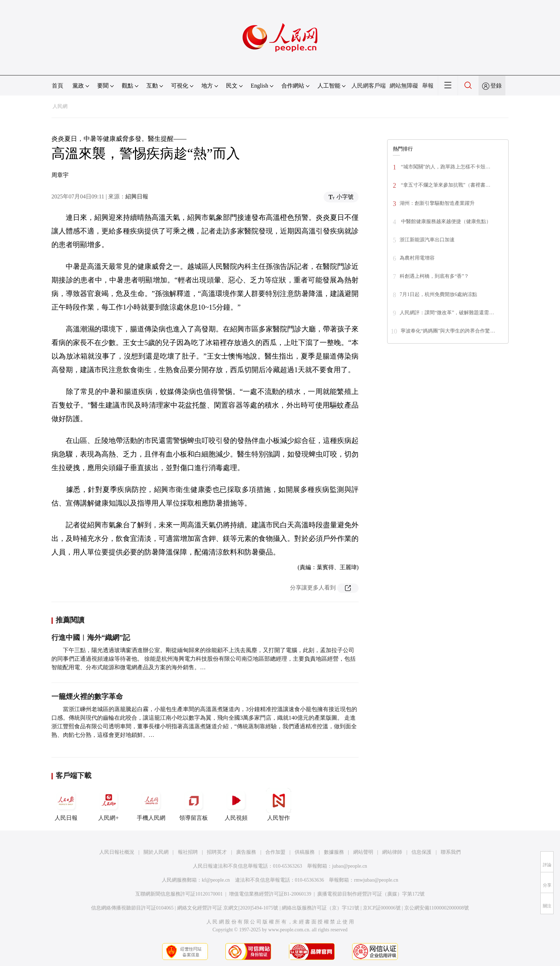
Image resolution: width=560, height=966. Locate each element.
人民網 (60, 106)
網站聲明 (363, 852)
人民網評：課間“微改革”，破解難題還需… (447, 313)
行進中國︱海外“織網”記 (91, 637)
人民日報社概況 (117, 852)
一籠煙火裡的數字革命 (87, 696)
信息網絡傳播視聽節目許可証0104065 (132, 908)
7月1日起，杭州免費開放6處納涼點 (438, 294)
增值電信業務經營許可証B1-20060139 (270, 894)
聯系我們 (451, 852)
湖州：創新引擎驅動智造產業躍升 (437, 203)
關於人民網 (156, 852)
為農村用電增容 (417, 258)
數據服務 (334, 852)
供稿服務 (305, 852)
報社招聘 (188, 852)
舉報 (428, 86)
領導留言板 (194, 804)
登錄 (496, 86)
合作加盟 (275, 852)
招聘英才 (217, 852)
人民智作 (279, 804)
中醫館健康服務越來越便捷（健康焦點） (445, 221)
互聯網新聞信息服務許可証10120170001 (179, 894)
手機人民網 (151, 804)
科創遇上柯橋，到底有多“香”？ (434, 276)
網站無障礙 (404, 86)
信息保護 (421, 852)
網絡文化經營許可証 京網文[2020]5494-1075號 (228, 908)
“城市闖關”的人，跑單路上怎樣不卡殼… (445, 167)
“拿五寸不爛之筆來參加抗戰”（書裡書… (445, 185)
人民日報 (66, 804)
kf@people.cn (216, 880)
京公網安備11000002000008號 (437, 908)
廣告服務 (246, 852)
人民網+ (109, 804)
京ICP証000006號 (382, 908)
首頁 (57, 86)
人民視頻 (236, 804)
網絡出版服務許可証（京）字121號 (321, 908)
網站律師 (392, 852)
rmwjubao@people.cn (376, 880)
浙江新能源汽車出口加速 (427, 240)
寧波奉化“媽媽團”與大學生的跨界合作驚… (448, 331)
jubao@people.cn (350, 866)
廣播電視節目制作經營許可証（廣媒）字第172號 (371, 894)
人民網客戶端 (369, 86)
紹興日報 (137, 196)
